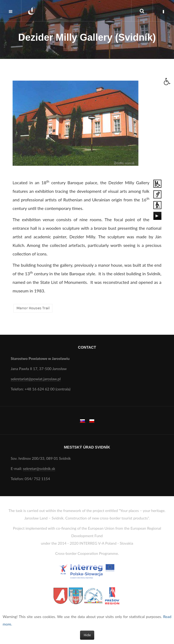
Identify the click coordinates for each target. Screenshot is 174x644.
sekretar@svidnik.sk (39, 468)
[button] (169, 83)
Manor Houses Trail (33, 308)
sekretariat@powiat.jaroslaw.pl (36, 379)
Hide (87, 635)
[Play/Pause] (157, 216)
